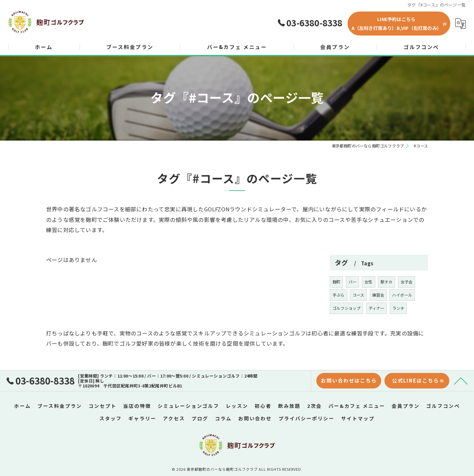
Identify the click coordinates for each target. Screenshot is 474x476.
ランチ (398, 326)
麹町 (336, 299)
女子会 (407, 299)
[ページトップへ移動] (461, 380)
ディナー (377, 326)
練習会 (378, 313)
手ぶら (339, 313)
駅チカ (387, 299)
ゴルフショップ (346, 326)
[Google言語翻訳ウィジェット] (461, 24)
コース (358, 313)
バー (353, 299)
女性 (368, 299)
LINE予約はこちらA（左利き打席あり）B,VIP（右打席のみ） (396, 24)
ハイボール (402, 313)
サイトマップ (358, 417)
